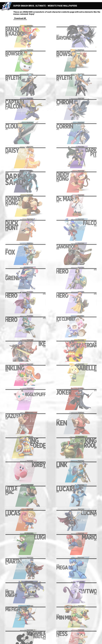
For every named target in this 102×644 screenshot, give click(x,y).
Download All (20, 18)
